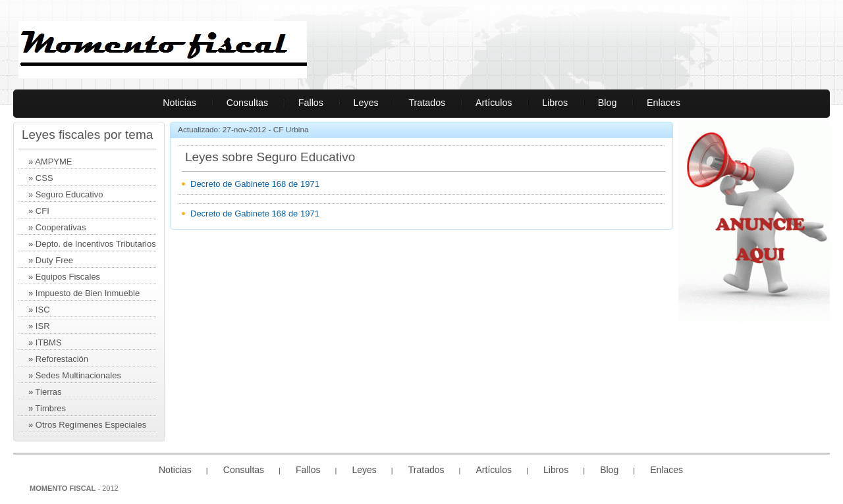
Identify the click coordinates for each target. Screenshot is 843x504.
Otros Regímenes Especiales (91, 425)
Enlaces (664, 103)
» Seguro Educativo (66, 194)
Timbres (51, 408)
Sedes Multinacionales (78, 375)
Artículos (494, 103)
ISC (43, 310)
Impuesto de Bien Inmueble (88, 293)
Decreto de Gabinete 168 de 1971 (255, 184)
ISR (43, 326)
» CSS (41, 178)
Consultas (248, 103)
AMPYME (53, 162)
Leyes (366, 103)
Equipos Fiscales (68, 277)
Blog (608, 103)
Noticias (179, 103)
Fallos (311, 103)
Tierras (47, 392)
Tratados (427, 103)
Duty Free (54, 260)
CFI (42, 211)
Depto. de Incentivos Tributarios (96, 244)
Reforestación (62, 359)
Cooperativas (61, 227)
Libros (555, 103)
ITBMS (49, 342)
